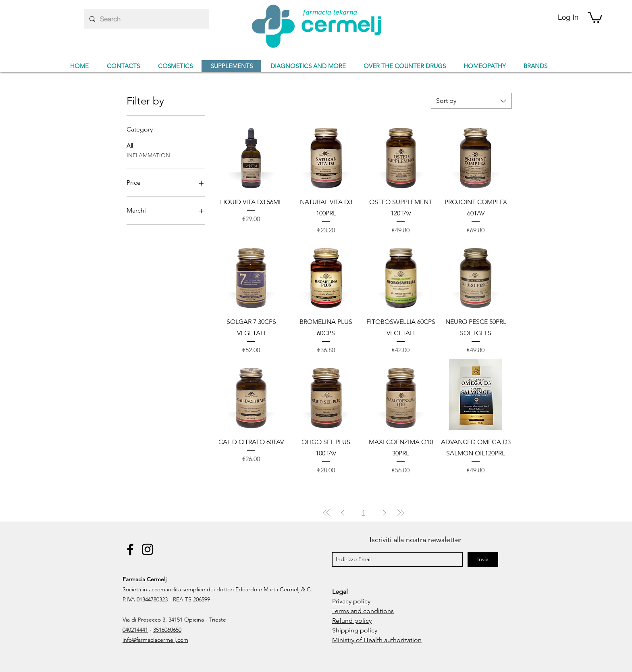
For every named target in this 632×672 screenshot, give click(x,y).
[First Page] (326, 513)
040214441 (135, 630)
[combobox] (471, 101)
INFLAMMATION (148, 155)
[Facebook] (130, 549)
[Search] (146, 19)
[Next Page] (385, 513)
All (130, 145)
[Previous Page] (343, 513)
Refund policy (352, 621)
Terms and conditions (363, 611)
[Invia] (483, 559)
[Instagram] (148, 549)
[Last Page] (401, 513)
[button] (595, 17)
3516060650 (167, 630)
